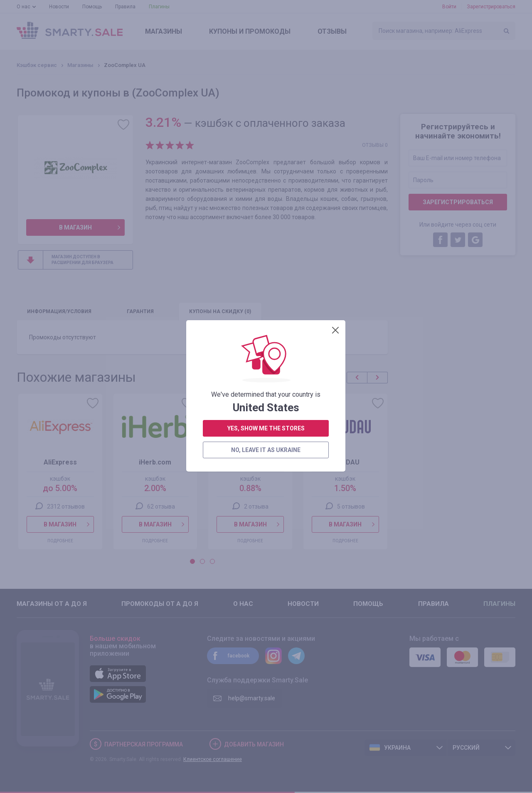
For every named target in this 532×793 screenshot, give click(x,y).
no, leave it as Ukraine (266, 232)
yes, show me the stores (266, 210)
